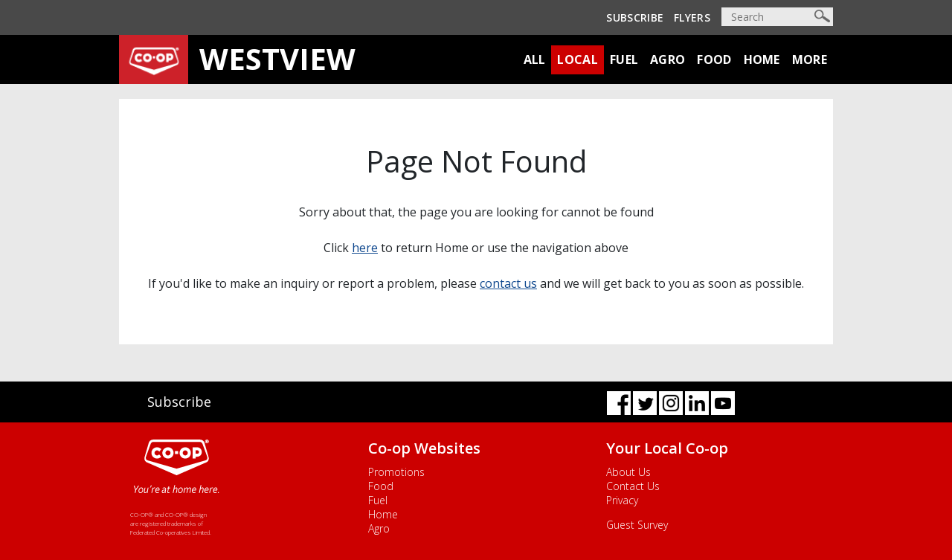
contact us (508, 283)
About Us (628, 472)
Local (578, 59)
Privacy (622, 500)
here (365, 248)
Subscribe (635, 17)
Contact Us (633, 486)
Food (714, 59)
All (535, 59)
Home (762, 59)
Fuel (624, 59)
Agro (668, 59)
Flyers (692, 17)
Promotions (396, 472)
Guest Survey (637, 525)
